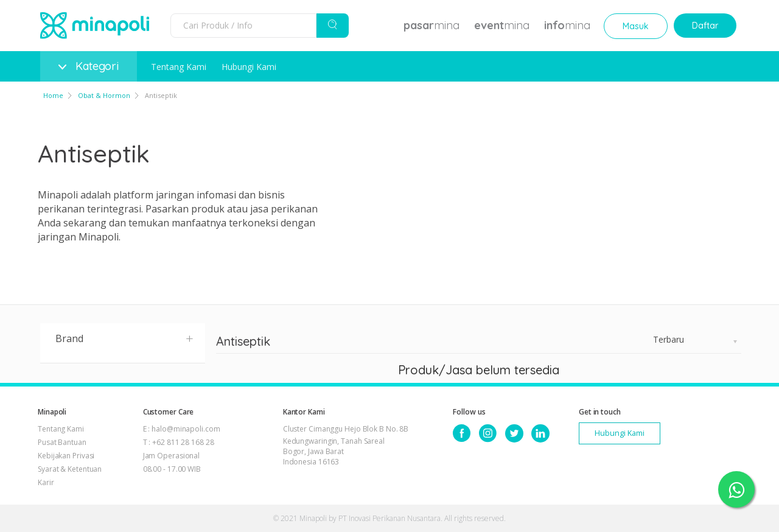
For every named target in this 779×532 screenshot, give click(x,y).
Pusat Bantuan (62, 442)
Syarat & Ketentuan (70, 469)
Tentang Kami (179, 67)
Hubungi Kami (249, 67)
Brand (125, 338)
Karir (46, 482)
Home (53, 95)
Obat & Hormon (104, 95)
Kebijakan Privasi (66, 456)
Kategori (89, 66)
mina (431, 25)
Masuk (636, 26)
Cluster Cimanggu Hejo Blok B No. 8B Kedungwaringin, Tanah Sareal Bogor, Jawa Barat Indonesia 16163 (346, 445)
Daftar (705, 26)
